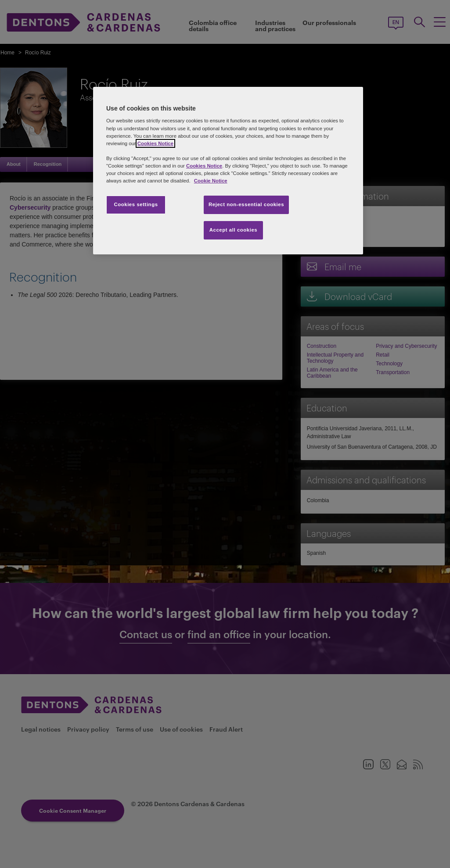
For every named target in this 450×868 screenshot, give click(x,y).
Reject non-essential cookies (246, 204)
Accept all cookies (234, 230)
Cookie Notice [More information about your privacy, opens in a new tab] (211, 181)
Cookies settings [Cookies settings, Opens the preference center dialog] (136, 204)
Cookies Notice (155, 143)
